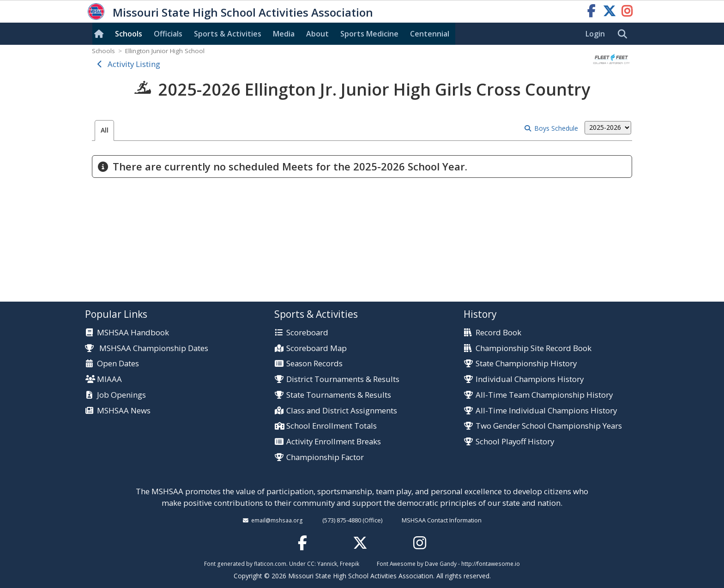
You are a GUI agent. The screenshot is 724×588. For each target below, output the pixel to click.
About (317, 34)
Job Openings (121, 395)
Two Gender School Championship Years (549, 426)
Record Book (498, 333)
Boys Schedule (556, 128)
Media (284, 34)
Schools (129, 34)
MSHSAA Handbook (133, 333)
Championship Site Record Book (534, 349)
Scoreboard (307, 333)
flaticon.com (270, 564)
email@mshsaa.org (277, 520)
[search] (625, 34)
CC (311, 564)
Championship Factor (325, 458)
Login (595, 34)
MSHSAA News (124, 411)
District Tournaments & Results (343, 379)
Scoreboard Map (317, 349)
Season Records (314, 364)
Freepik (350, 564)
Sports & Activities (228, 34)
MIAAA (109, 379)
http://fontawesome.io (491, 564)
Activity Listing (134, 64)
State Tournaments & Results (339, 395)
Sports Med (369, 34)
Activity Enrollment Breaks (334, 442)
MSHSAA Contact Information (442, 520)
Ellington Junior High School (165, 51)
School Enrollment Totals (332, 426)
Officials (168, 34)
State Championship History (526, 364)
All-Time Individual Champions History (546, 411)
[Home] (101, 34)
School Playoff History (515, 442)
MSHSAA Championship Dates (147, 348)
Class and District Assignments (342, 411)
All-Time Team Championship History (544, 395)
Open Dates (118, 364)
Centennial (430, 34)
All (105, 130)
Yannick (327, 564)
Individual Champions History (530, 379)
